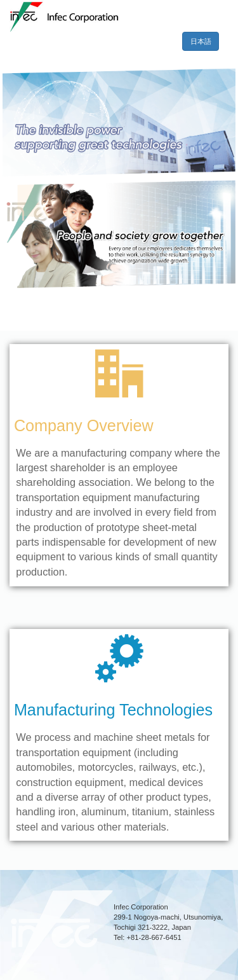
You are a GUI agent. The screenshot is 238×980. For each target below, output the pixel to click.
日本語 (205, 41)
